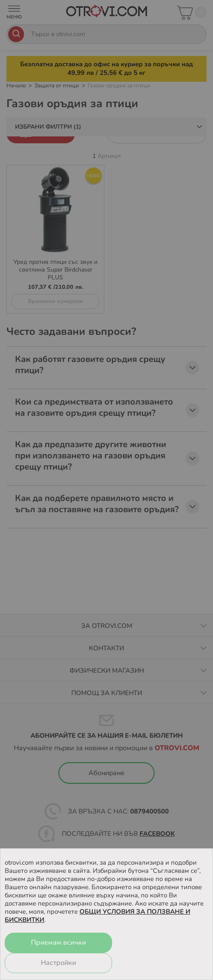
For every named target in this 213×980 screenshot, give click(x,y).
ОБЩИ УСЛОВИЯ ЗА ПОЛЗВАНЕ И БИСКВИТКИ (97, 916)
